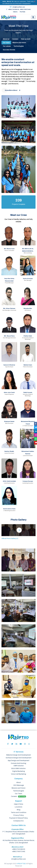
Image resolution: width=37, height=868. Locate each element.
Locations (18, 807)
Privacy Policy (19, 815)
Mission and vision (19, 43)
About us (6, 39)
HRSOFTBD (21, 864)
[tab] (19, 530)
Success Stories (9, 50)
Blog (19, 810)
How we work (26, 39)
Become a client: (18, 847)
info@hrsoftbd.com (17, 7)
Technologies (19, 46)
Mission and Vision (18, 788)
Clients (15, 12)
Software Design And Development (19, 758)
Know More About (13, 90)
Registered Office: (18, 838)
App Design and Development (19, 760)
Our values (7, 46)
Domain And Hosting (18, 763)
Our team (6, 43)
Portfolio (22, 12)
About (19, 782)
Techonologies (18, 791)
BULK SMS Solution (18, 768)
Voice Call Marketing (18, 774)
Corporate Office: (18, 829)
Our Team (18, 794)
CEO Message (19, 785)
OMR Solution (19, 766)
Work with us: (18, 857)
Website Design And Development (19, 755)
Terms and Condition (19, 812)
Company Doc (18, 821)
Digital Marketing (19, 771)
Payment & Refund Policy (18, 818)
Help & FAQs (19, 804)
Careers (15, 39)
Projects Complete (18, 204)
